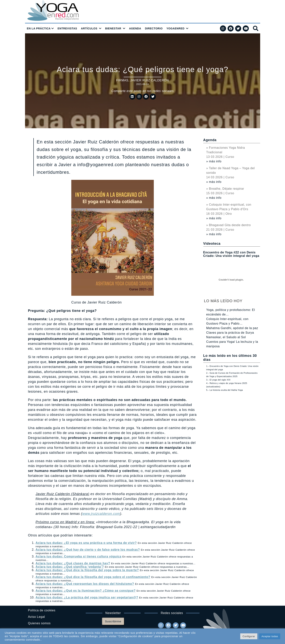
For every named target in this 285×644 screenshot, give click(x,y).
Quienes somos (39, 623)
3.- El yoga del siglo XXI (218, 380)
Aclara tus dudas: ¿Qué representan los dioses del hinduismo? (85, 584)
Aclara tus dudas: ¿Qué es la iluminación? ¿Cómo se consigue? (86, 591)
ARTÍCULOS (89, 28)
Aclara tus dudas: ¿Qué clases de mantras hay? (73, 563)
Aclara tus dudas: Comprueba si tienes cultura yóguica (79, 556)
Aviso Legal (37, 617)
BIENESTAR (113, 28)
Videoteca (212, 244)
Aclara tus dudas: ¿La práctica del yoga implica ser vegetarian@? (87, 597)
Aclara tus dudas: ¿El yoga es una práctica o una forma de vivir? (86, 543)
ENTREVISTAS (67, 28)
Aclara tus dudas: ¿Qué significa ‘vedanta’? (70, 567)
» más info (214, 161)
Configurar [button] (249, 636)
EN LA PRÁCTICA (39, 28)
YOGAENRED (175, 28)
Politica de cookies (42, 610)
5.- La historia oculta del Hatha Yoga (225, 390)
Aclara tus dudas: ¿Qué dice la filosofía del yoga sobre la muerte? (87, 570)
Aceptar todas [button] (270, 636)
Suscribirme (113, 621)
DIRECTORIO (154, 28)
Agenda (210, 140)
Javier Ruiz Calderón (150, 80)
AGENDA (135, 28)
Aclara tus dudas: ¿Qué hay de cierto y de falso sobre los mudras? (88, 550)
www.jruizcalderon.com (101, 514)
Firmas (122, 80)
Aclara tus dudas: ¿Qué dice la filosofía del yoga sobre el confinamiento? (93, 577)
